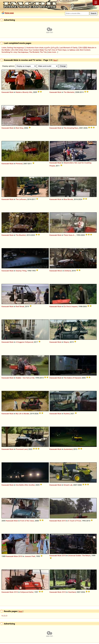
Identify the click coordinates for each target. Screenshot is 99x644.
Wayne (66, 342)
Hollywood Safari (27, 592)
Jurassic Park (30, 556)
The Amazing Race (71, 128)
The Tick (43, 52)
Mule (11, 92)
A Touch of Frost (75, 521)
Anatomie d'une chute (35, 48)
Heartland (72, 592)
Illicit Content (85, 50)
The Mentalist (69, 92)
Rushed (67, 414)
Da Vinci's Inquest (71, 306)
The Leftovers (21, 199)
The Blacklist (21, 235)
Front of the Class (27, 521)
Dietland (68, 271)
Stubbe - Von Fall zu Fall (25, 378)
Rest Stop (20, 128)
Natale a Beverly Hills (24, 92)
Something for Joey (9, 52)
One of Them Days (59, 50)
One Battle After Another (25, 485)
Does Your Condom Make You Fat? (38, 50)
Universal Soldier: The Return (79, 556)
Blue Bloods (68, 199)
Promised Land (22, 449)
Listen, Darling (7, 48)
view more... (53, 52)
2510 (64, 556)
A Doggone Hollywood (24, 342)
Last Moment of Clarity (68, 48)
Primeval (19, 164)
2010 (64, 521)
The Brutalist (34, 52)
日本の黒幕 (83, 48)
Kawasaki (5, 92)
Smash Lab (68, 485)
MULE (60, 271)
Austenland (68, 449)
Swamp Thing (21, 271)
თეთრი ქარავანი (51, 48)
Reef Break (20, 306)
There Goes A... (70, 235)
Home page (9, 13)
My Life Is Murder (23, 414)
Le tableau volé (73, 50)
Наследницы (23, 52)
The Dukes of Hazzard (72, 378)
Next (55, 60)
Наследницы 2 (20, 48)
